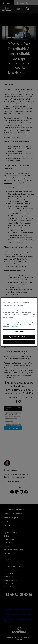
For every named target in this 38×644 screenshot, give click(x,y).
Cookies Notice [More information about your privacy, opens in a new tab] (15, 326)
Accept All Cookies (19, 342)
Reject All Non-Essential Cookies (19, 337)
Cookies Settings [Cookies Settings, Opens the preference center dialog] (19, 332)
